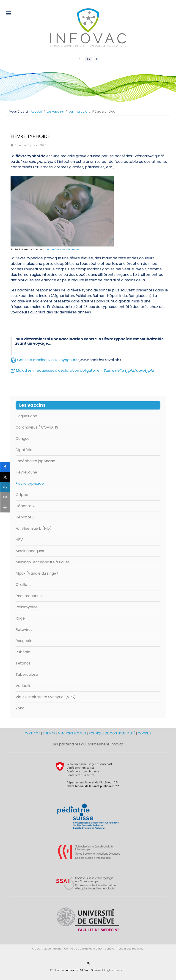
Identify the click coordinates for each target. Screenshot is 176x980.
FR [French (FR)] (89, 59)
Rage (20, 618)
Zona (20, 708)
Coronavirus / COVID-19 (37, 427)
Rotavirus (24, 630)
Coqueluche (26, 416)
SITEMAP (49, 733)
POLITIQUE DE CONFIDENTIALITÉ (112, 733)
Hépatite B (25, 517)
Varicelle (23, 686)
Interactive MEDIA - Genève (83, 970)
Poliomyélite (27, 607)
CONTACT (33, 733)
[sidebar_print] (5, 507)
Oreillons (23, 585)
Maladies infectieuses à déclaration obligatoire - (85, 370)
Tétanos (23, 663)
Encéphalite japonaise (35, 461)
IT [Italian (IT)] (97, 59)
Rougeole (24, 641)
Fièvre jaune (26, 472)
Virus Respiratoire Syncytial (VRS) (46, 697)
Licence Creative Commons (62, 249)
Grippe (22, 495)
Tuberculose (27, 674)
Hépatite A (25, 506)
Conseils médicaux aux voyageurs (47, 360)
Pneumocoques (30, 596)
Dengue (23, 439)
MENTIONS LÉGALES (72, 733)
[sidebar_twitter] (5, 477)
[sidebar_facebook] (5, 467)
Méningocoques (30, 551)
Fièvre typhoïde (30, 483)
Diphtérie (24, 450)
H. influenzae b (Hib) (34, 528)
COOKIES (144, 733)
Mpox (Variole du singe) (37, 573)
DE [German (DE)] (79, 59)
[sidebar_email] (5, 497)
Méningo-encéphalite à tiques (43, 562)
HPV (19, 540)
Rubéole (23, 652)
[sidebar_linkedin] (5, 487)
